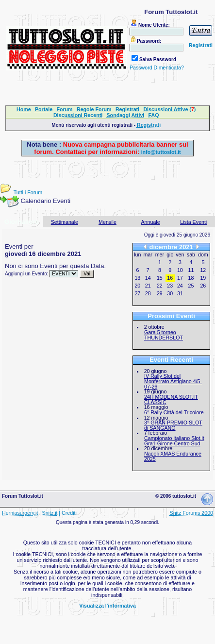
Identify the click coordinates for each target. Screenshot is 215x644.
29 (160, 293)
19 (203, 278)
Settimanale (65, 222)
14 (148, 278)
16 (170, 278)
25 (191, 286)
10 (180, 270)
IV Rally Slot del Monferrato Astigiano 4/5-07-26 (173, 381)
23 (170, 286)
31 (180, 293)
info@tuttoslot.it (161, 152)
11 (191, 270)
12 (203, 270)
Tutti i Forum (28, 192)
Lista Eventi (193, 222)
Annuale (151, 222)
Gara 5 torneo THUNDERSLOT (164, 335)
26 (203, 286)
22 (160, 286)
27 (137, 293)
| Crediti (68, 513)
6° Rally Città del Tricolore (174, 412)
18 (191, 278)
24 (180, 286)
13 (137, 278)
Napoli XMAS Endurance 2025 (173, 456)
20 (137, 286)
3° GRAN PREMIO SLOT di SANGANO (173, 425)
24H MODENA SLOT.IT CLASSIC (171, 399)
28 (148, 293)
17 (180, 278)
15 (160, 278)
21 (148, 286)
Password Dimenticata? (157, 68)
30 (170, 293)
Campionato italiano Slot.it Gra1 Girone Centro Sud (174, 441)
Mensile (107, 222)
